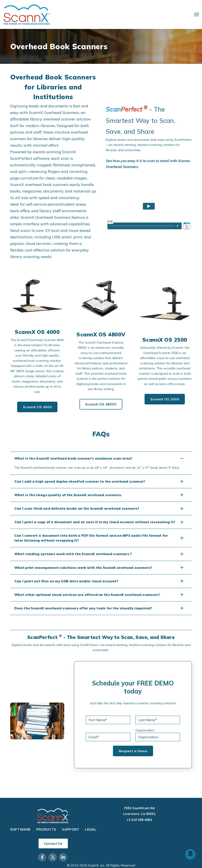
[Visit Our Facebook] (42, 857)
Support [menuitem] (71, 830)
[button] (101, 458)
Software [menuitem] (20, 830)
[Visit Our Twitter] (53, 857)
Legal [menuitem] (91, 830)
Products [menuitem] (46, 830)
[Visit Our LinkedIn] (63, 857)
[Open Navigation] (196, 14)
